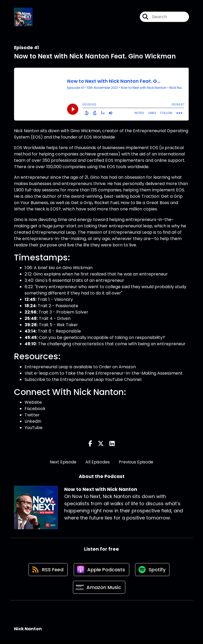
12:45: (31, 300)
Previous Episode (136, 463)
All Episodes (98, 463)
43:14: (31, 332)
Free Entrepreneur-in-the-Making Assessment (134, 374)
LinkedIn (33, 422)
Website (33, 403)
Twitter (32, 416)
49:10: (31, 345)
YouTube (34, 428)
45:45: (31, 338)
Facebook (35, 409)
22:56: (31, 313)
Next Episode (63, 463)
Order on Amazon (117, 367)
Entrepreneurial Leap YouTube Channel (101, 380)
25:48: (31, 319)
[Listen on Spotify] (153, 571)
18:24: (31, 307)
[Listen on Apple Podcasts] (101, 571)
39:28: (31, 326)
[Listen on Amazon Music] (99, 590)
